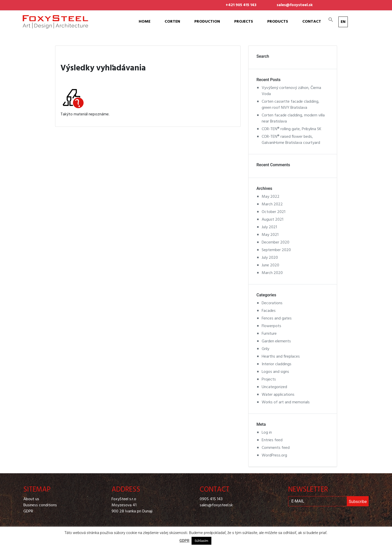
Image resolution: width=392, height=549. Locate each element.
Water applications (278, 395)
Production (207, 22)
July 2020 (270, 258)
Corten (172, 22)
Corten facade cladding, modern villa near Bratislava (293, 118)
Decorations (272, 303)
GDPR (28, 511)
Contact (312, 22)
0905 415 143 (211, 499)
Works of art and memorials (286, 402)
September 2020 (276, 250)
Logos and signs (275, 372)
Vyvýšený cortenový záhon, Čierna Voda (291, 91)
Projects (244, 22)
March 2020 (272, 273)
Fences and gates (277, 318)
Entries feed (272, 440)
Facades (269, 311)
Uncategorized (274, 387)
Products (278, 22)
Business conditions (40, 505)
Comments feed (276, 448)
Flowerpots (271, 326)
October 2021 (273, 212)
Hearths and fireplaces (281, 357)
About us (31, 499)
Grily (265, 349)
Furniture (269, 334)
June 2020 (270, 265)
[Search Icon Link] (331, 20)
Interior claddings (277, 364)
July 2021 (269, 227)
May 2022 (271, 197)
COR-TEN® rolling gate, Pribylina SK (292, 129)
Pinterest (348, 2)
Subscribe (358, 502)
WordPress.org (274, 455)
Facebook (333, 2)
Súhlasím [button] (201, 541)
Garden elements (276, 341)
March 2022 (272, 204)
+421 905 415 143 (241, 5)
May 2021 (270, 235)
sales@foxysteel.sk (295, 5)
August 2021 (272, 220)
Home (145, 22)
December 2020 (276, 242)
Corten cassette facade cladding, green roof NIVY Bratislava (291, 105)
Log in (267, 433)
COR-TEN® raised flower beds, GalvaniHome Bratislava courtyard (291, 140)
